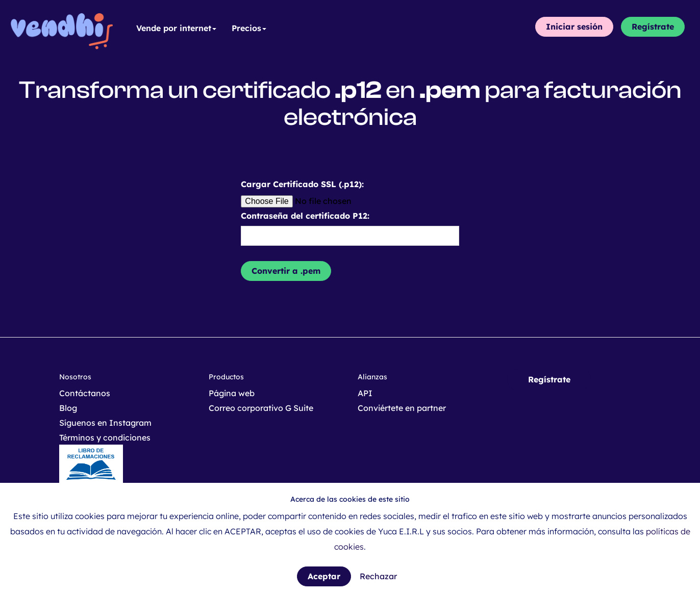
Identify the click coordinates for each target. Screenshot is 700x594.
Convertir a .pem (286, 271)
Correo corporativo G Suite (261, 408)
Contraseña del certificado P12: (305, 216)
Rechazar (378, 576)
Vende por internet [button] (176, 28)
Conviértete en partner (402, 408)
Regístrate (653, 27)
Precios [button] (249, 28)
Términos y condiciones (105, 437)
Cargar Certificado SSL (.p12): (302, 184)
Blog (68, 408)
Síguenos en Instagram (105, 423)
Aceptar (324, 576)
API (365, 393)
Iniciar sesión (574, 27)
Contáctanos (85, 393)
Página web (232, 393)
